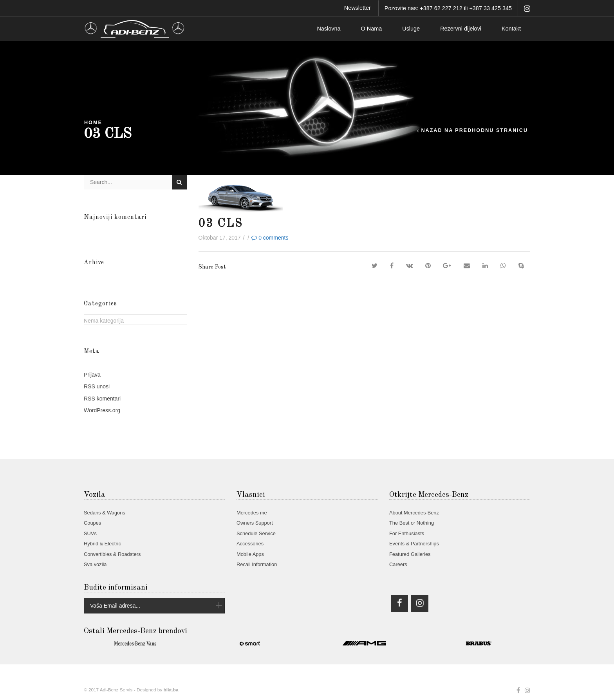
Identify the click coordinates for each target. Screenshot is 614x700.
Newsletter (358, 8)
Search (179, 182)
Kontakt (511, 29)
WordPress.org (102, 410)
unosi (97, 386)
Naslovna (329, 29)
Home (93, 123)
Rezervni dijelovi (461, 29)
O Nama (372, 29)
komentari (102, 399)
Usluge (411, 29)
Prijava (92, 375)
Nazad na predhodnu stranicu (474, 131)
